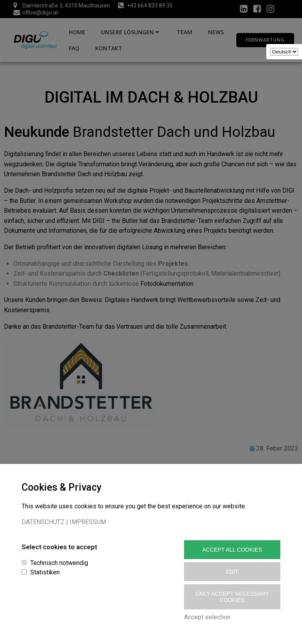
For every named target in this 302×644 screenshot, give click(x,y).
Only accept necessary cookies (232, 597)
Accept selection (207, 617)
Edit (232, 572)
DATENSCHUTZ (43, 522)
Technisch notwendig (59, 563)
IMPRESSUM (88, 522)
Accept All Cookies (232, 550)
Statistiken (45, 572)
